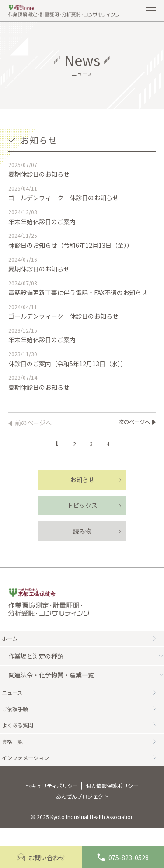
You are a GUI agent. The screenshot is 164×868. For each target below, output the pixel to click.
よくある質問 (82, 734)
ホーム (82, 640)
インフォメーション (82, 771)
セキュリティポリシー (47, 802)
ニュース (82, 696)
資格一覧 (82, 753)
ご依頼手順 (82, 715)
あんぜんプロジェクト (82, 814)
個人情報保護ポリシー (117, 802)
